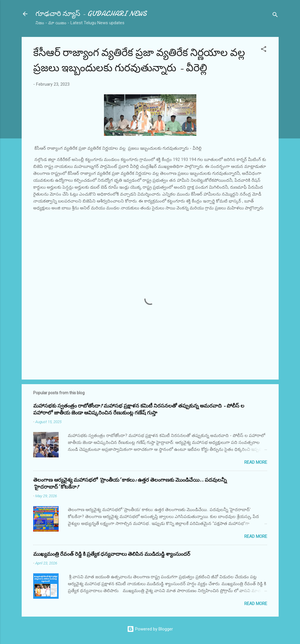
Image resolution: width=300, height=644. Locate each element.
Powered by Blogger (150, 629)
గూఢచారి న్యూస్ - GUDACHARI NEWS (91, 14)
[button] (264, 50)
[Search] (275, 16)
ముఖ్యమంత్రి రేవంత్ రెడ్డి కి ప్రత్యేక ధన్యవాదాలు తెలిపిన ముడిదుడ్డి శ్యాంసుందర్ (112, 554)
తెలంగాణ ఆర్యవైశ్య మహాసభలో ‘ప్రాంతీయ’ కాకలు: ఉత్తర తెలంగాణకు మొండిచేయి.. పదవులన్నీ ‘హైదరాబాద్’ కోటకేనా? (130, 484)
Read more (256, 462)
